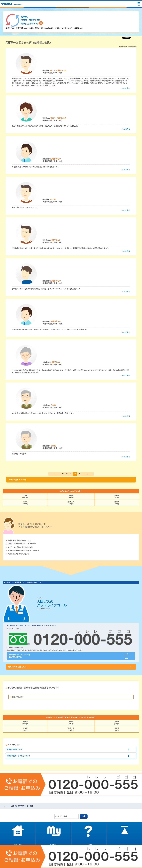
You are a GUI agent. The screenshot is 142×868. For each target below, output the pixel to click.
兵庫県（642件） (117, 496)
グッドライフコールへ (50, 625)
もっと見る (126, 88)
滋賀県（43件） (117, 503)
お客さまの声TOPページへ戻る (22, 806)
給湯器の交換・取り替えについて (19, 756)
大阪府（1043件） (25, 496)
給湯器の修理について (15, 749)
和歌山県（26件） (71, 503)
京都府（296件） (71, 496)
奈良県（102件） (25, 503)
